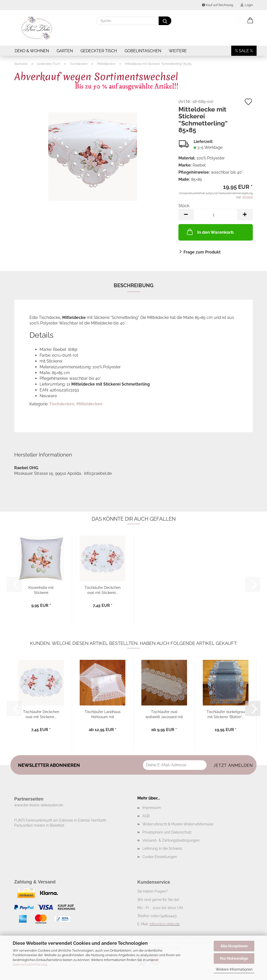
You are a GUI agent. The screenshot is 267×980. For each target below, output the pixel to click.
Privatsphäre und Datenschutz (167, 832)
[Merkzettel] (238, 21)
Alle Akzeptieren (234, 946)
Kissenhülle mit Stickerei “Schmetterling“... (41, 590)
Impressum (152, 808)
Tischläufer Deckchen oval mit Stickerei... (103, 590)
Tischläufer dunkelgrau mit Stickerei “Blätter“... (226, 714)
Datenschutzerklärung (30, 964)
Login (247, 5)
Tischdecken (62, 404)
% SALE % (244, 51)
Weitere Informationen (234, 969)
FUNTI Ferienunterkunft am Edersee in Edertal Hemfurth (60, 820)
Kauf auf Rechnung (218, 5)
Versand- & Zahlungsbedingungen (171, 840)
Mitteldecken (89, 404)
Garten (65, 51)
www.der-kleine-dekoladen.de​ (39, 805)
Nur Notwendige (234, 958)
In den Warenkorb (210, 232)
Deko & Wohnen (32, 51)
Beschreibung (134, 285)
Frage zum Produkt (202, 252)
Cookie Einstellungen (160, 857)
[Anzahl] (216, 215)
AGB (146, 816)
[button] (250, 21)
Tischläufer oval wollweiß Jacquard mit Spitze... (164, 714)
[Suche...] (165, 21)
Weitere (178, 51)
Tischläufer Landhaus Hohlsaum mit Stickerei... (103, 714)
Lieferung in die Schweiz (162, 848)
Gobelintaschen (143, 51)
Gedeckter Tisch (99, 51)
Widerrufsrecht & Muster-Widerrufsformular (178, 824)
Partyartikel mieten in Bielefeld (39, 825)
